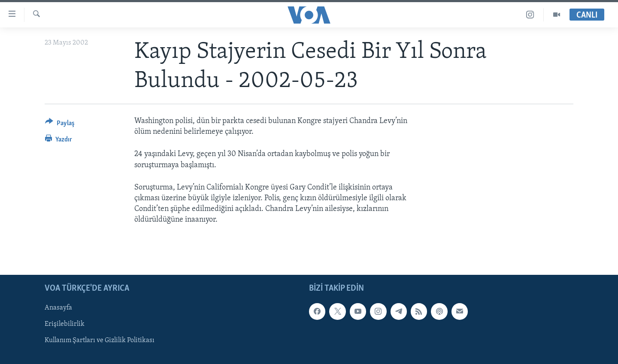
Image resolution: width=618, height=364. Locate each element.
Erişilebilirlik (65, 324)
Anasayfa (58, 308)
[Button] (60, 125)
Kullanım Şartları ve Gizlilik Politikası (100, 340)
